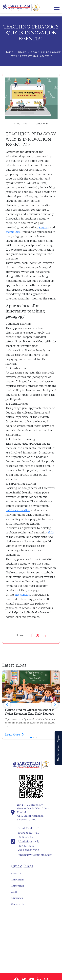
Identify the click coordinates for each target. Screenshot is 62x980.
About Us (16, 874)
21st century (22, 595)
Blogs (22, 52)
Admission (17, 898)
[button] (55, 705)
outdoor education (18, 510)
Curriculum (18, 880)
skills (51, 533)
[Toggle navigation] (56, 7)
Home (9, 52)
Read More (14, 735)
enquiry (44, 227)
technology (13, 232)
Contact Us (17, 904)
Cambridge (17, 886)
